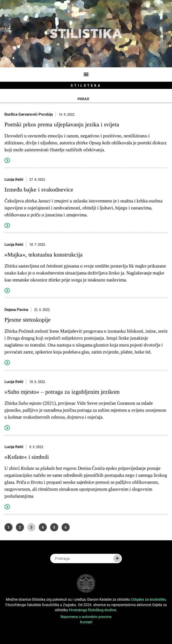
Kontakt (86, 622)
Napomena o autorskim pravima (86, 617)
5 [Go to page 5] (54, 527)
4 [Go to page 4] (43, 527)
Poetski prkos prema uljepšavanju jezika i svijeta (62, 124)
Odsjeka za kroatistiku (149, 599)
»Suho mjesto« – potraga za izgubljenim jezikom (62, 392)
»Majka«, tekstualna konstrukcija (44, 255)
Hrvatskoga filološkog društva (93, 610)
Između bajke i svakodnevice (39, 190)
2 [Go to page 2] (20, 527)
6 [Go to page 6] (66, 527)
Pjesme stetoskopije (28, 320)
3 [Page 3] (31, 527)
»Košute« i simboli (27, 457)
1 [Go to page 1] (9, 527)
